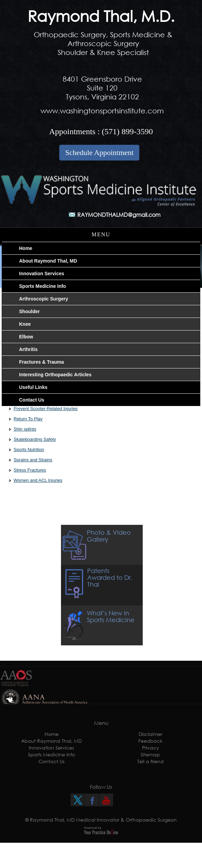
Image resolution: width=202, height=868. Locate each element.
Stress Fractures (30, 470)
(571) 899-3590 (127, 131)
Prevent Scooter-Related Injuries (46, 409)
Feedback (150, 741)
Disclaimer (150, 734)
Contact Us (51, 761)
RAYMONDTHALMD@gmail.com (119, 215)
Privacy (151, 748)
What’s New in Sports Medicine (111, 616)
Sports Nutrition (29, 450)
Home (52, 734)
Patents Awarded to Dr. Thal (110, 577)
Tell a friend (151, 761)
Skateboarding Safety (35, 439)
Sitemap (150, 754)
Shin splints (25, 429)
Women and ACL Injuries (38, 480)
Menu (101, 234)
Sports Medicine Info (51, 754)
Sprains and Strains (33, 460)
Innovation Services (51, 748)
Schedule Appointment (99, 152)
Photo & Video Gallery (109, 536)
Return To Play (28, 419)
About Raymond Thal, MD (51, 741)
